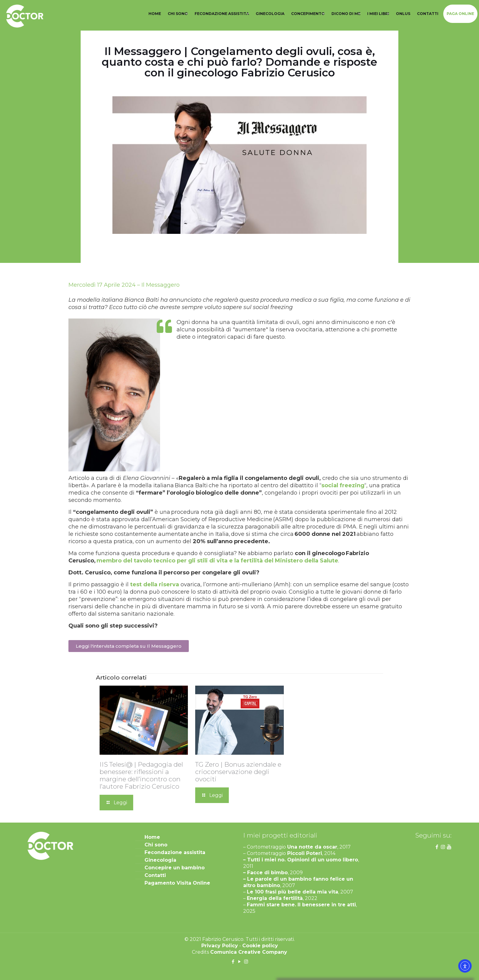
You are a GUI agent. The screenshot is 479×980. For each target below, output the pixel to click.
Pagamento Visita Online (177, 883)
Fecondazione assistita (175, 852)
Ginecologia (160, 860)
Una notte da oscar (312, 847)
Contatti (155, 875)
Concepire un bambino (175, 868)
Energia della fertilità (275, 898)
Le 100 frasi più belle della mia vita (293, 892)
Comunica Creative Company (249, 952)
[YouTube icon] (240, 962)
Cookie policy (260, 946)
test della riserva (155, 584)
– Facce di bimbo (265, 873)
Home (152, 837)
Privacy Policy (220, 946)
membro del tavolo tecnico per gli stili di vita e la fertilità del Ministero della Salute (217, 561)
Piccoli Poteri (305, 853)
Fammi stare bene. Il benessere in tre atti (301, 905)
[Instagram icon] (246, 962)
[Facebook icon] (233, 962)
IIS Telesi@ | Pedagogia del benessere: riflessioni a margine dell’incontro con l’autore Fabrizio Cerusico (141, 775)
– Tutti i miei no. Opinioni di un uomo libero (301, 860)
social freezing (343, 485)
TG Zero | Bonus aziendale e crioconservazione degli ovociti (238, 772)
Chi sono (156, 845)
